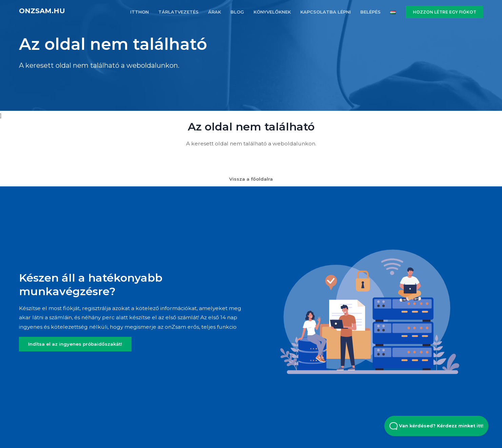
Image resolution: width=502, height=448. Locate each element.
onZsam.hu (42, 11)
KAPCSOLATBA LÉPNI (326, 12)
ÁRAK (215, 12)
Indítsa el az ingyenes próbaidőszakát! (75, 344)
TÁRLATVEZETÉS (178, 12)
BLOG (237, 12)
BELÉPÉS (370, 12)
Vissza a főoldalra (251, 179)
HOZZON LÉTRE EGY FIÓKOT (445, 12)
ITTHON (139, 12)
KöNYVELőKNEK (272, 12)
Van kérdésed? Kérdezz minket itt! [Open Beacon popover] (436, 426)
